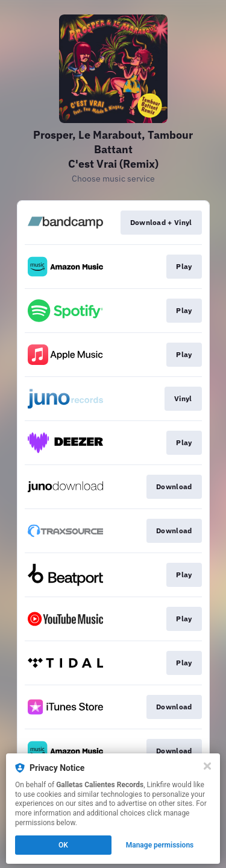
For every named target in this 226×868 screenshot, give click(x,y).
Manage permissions (160, 845)
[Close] (207, 766)
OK (63, 845)
